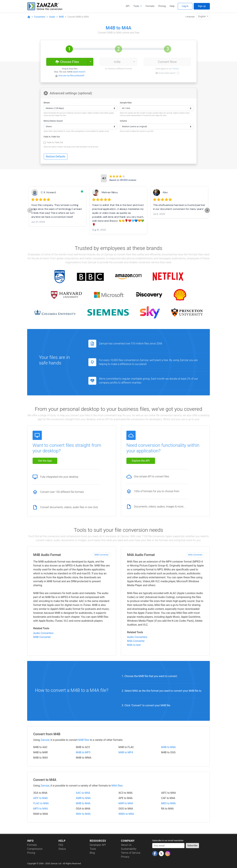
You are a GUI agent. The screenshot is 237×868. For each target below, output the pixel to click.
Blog (92, 853)
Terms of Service (131, 853)
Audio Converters (43, 633)
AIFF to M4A (40, 798)
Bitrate (47, 103)
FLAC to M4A (41, 803)
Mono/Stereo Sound (53, 121)
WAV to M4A (83, 814)
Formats (150, 6)
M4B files (84, 740)
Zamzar (45, 740)
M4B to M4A (168, 747)
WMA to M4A (126, 814)
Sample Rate (126, 103)
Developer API (98, 845)
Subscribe (192, 845)
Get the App (45, 461)
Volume (123, 121)
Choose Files (67, 62)
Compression (35, 849)
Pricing (162, 6)
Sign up (202, 6)
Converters (40, 17)
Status (62, 849)
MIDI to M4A (168, 803)
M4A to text (134, 645)
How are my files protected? (71, 76)
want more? (79, 72)
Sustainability (129, 849)
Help (172, 6)
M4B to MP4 (126, 752)
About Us (126, 845)
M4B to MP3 (83, 752)
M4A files (117, 786)
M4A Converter (195, 555)
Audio (52, 17)
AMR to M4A (83, 798)
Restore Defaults (56, 157)
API (128, 6)
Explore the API (141, 461)
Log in (185, 6)
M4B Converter (101, 555)
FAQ (61, 845)
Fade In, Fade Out (52, 137)
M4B (61, 17)
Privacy (125, 857)
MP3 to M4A (41, 809)
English (202, 16)
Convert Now (167, 62)
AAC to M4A (83, 793)
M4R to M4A (126, 803)
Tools (137, 6)
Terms (175, 69)
